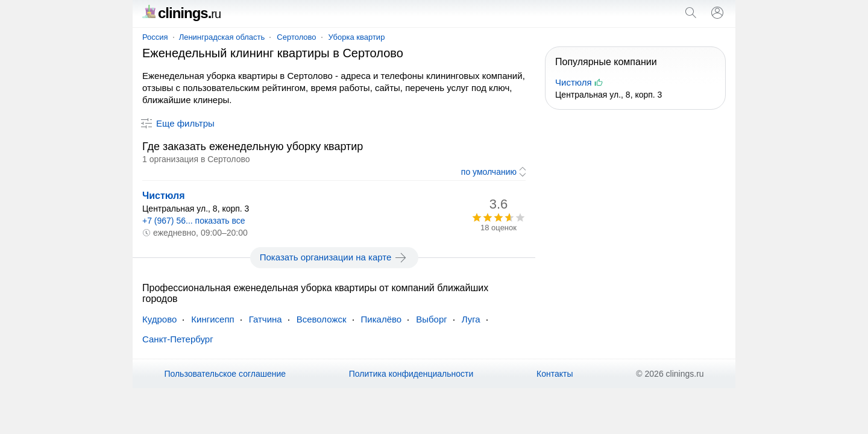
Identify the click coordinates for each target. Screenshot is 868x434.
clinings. (181, 13)
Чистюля (164, 196)
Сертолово (296, 37)
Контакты (555, 374)
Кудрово (159, 319)
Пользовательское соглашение (225, 374)
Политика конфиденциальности (411, 374)
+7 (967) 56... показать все (194, 221)
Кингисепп (212, 319)
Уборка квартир (357, 37)
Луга (471, 319)
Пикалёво (382, 319)
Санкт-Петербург (178, 339)
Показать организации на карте (334, 257)
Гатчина (266, 319)
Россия (155, 37)
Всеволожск (322, 319)
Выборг (432, 319)
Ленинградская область (222, 37)
